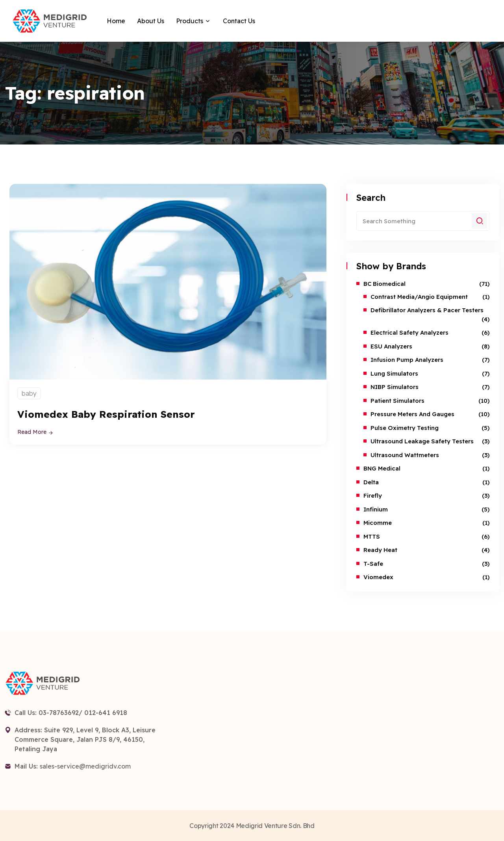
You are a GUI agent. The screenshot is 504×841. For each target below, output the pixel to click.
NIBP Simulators (395, 387)
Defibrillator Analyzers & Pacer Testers (427, 310)
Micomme (378, 523)
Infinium (376, 509)
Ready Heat (380, 550)
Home (116, 21)
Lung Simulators (394, 373)
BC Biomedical (384, 284)
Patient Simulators (397, 401)
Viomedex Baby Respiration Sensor (107, 414)
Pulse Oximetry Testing (405, 428)
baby (29, 393)
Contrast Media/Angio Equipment (419, 297)
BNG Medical (382, 468)
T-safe (373, 564)
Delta (371, 482)
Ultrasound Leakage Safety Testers (422, 441)
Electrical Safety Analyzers (409, 333)
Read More (35, 432)
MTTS (372, 536)
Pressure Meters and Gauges (412, 414)
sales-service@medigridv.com (85, 766)
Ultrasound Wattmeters (405, 455)
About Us (151, 21)
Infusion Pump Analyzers (407, 360)
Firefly (373, 496)
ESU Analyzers (391, 346)
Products (190, 21)
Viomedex (378, 577)
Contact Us (239, 21)
